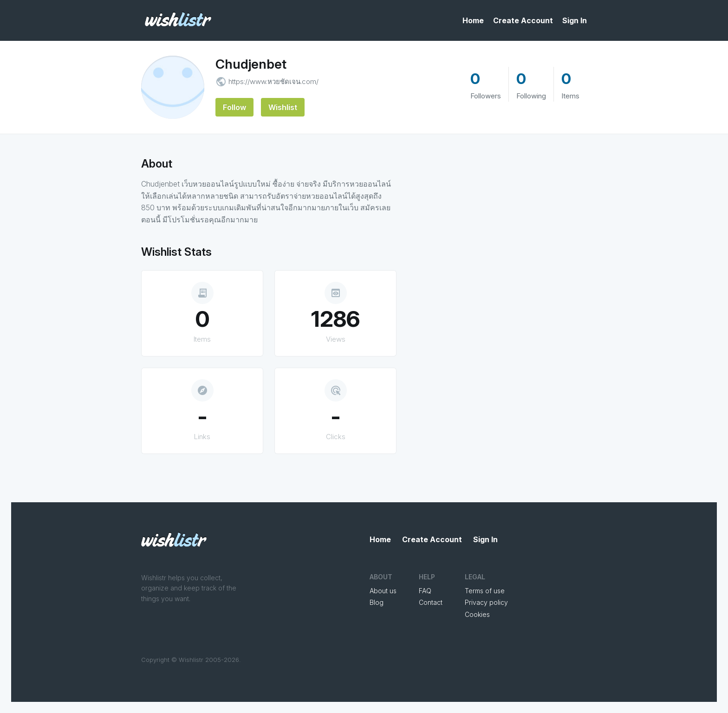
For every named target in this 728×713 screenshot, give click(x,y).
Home (473, 20)
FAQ (425, 591)
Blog (377, 602)
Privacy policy (486, 602)
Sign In (575, 20)
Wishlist (283, 107)
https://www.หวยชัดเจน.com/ (273, 81)
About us (383, 591)
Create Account (523, 20)
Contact (431, 602)
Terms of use (485, 591)
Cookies (477, 614)
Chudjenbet (251, 64)
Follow (234, 107)
